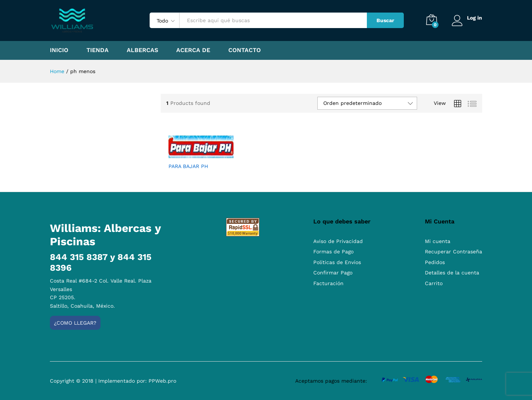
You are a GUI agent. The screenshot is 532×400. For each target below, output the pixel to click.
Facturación (328, 283)
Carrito (434, 283)
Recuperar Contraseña (453, 252)
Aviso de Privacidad (338, 241)
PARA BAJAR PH (188, 166)
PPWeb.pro (162, 381)
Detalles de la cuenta (452, 273)
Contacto (245, 50)
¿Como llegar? (75, 323)
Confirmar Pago (333, 273)
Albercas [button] (142, 50)
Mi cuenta (438, 241)
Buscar (385, 20)
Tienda (98, 50)
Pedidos (435, 262)
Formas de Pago (333, 252)
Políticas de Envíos (337, 262)
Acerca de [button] (193, 50)
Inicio (59, 50)
